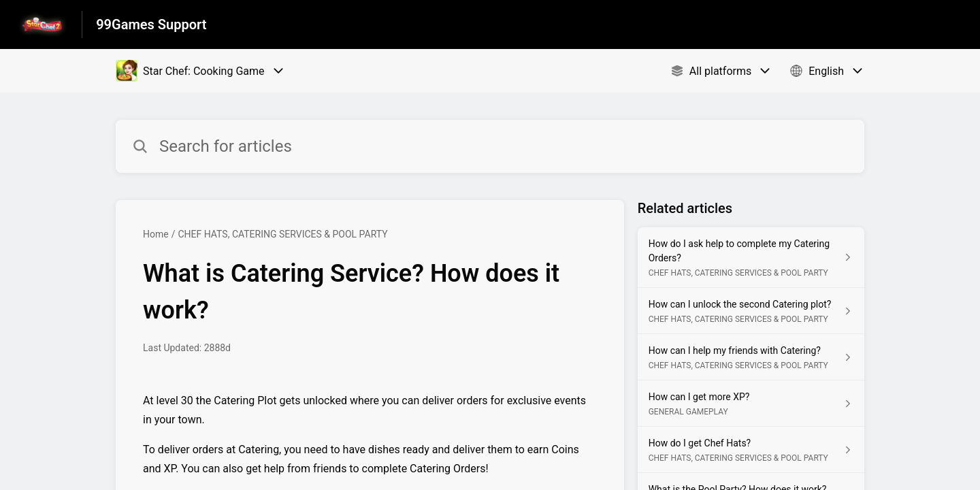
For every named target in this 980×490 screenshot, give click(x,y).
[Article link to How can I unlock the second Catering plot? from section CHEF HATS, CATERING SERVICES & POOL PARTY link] (751, 311)
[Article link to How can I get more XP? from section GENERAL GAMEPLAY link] (751, 404)
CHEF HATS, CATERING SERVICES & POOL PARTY (282, 234)
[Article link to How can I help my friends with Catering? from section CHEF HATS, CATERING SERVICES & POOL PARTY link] (751, 357)
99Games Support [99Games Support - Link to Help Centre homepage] (151, 24)
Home (156, 234)
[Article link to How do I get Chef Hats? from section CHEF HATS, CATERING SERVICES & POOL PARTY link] (751, 450)
